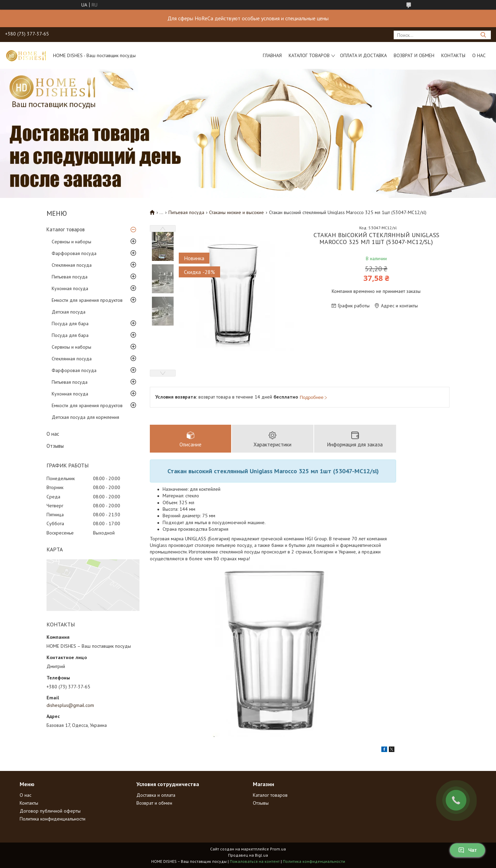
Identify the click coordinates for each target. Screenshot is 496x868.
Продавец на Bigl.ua (248, 855)
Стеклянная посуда (72, 265)
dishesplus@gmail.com (70, 705)
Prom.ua (278, 849)
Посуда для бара (70, 324)
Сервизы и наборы (71, 242)
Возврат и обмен (414, 55)
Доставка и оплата (156, 795)
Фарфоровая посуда (74, 253)
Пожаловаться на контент (255, 861)
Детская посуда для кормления (85, 417)
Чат (467, 850)
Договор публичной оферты (50, 811)
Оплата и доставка (363, 55)
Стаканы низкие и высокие (236, 212)
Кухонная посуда (70, 288)
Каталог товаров (309, 55)
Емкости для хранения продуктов (87, 300)
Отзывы (55, 446)
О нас (479, 55)
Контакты (453, 55)
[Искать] (483, 35)
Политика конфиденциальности (53, 819)
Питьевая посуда (70, 277)
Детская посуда (69, 312)
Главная (272, 55)
